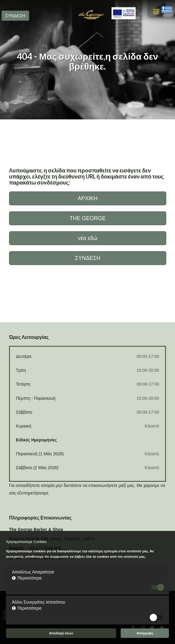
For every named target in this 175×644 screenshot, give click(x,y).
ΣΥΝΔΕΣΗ (15, 16)
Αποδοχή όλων (61, 633)
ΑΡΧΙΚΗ (87, 198)
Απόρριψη (145, 633)
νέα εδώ (88, 238)
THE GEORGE (87, 218)
